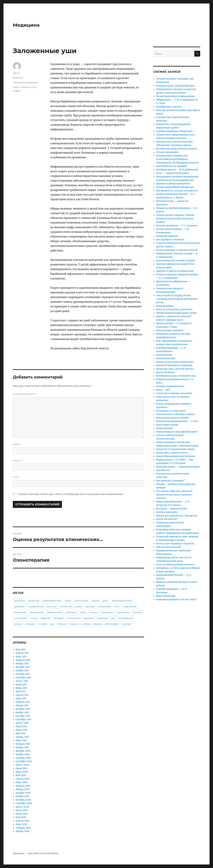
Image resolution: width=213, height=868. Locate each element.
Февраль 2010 (23, 744)
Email (18, 461)
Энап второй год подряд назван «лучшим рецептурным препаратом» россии (177, 299)
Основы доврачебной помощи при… (176, 187)
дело (106, 601)
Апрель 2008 (23, 821)
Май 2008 (21, 817)
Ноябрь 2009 (23, 754)
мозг (117, 606)
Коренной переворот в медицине (174, 365)
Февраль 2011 (23, 702)
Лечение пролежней (167, 152)
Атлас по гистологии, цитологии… (175, 309)
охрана (93, 612)
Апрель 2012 (22, 653)
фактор (98, 624)
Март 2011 (21, 699)
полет (16, 87)
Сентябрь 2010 (24, 719)
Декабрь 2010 (23, 709)
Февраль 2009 (23, 786)
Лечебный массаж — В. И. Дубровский (177, 170)
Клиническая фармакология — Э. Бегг (177, 421)
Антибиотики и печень (169, 107)
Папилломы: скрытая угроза (172, 453)
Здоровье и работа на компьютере (175, 271)
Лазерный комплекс (167, 236)
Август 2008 (22, 807)
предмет (45, 618)
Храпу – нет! (163, 390)
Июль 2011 (21, 685)
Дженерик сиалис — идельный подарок (178, 467)
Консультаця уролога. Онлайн (172, 418)
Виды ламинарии (166, 596)
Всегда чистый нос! (167, 519)
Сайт (16, 477)
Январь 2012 (22, 664)
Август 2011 (22, 681)
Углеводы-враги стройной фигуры (175, 86)
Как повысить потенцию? (170, 481)
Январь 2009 (23, 789)
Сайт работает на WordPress (43, 853)
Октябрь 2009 (23, 758)
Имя (17, 444)
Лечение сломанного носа (170, 386)
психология (74, 618)
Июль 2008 (22, 810)
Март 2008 (22, 824)
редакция (103, 618)
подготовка (123, 612)
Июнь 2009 (22, 772)
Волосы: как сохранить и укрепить (175, 544)
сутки (34, 87)
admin (16, 73)
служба (43, 624)
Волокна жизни (165, 306)
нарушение (130, 606)
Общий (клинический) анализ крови (176, 313)
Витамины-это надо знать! (171, 411)
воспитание (82, 601)
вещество (34, 601)
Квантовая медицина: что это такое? (176, 599)
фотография (112, 624)
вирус (68, 601)
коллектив (66, 606)
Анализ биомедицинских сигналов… (176, 456)
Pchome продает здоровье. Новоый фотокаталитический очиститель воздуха (175, 219)
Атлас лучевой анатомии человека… (176, 565)
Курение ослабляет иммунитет (173, 184)
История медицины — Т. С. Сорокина (177, 226)
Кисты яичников (165, 372)
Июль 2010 (21, 726)
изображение (36, 606)
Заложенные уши (166, 358)
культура (90, 606)
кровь (79, 606)
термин (74, 624)
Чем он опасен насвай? (168, 547)
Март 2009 (22, 782)
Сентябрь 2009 (24, 761)
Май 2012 (21, 650)
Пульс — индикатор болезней (172, 173)
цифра (17, 91)
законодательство (122, 601)
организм (71, 612)
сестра (18, 624)
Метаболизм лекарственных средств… (177, 149)
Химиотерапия (164, 428)
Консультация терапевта (170, 330)
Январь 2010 (22, 747)
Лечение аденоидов (167, 512)
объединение (55, 612)
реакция (89, 618)
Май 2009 (21, 775)
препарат (59, 618)
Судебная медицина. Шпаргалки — (175, 131)
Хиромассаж (163, 470)
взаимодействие (52, 601)
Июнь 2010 (21, 730)
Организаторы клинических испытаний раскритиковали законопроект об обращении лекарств (177, 159)
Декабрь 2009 (23, 751)
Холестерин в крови (167, 425)
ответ (83, 612)
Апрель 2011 (22, 695)
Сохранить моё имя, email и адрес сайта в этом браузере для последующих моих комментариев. (70, 494)
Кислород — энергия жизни (172, 509)
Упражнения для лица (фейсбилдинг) (177, 432)
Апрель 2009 (23, 779)
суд (52, 624)
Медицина (26, 25)
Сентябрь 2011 (23, 678)
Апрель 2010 (22, 737)
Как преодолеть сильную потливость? (177, 191)
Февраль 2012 (23, 660)
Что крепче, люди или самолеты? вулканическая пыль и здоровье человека (174, 495)
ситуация (30, 624)
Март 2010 (21, 740)
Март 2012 (21, 657)
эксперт (127, 624)
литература (105, 606)
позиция (137, 612)
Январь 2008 (23, 831)
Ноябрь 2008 (23, 796)
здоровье (19, 606)
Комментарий (24, 394)
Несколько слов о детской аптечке (175, 369)
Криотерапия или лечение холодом (175, 261)
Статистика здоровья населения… (175, 393)
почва (34, 618)
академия (19, 601)
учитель (86, 624)
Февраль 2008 (23, 828)
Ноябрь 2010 (22, 712)
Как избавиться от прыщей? (172, 166)
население (20, 612)
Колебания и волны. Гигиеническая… (177, 376)
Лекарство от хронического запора (175, 449)
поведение (107, 612)
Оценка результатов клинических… (176, 362)
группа (96, 601)
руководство (126, 618)
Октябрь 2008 (23, 800)
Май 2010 (21, 733)
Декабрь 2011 (23, 667)
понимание (20, 618)
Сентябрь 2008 (24, 803)
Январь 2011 (22, 705)
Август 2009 (22, 765)
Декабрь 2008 (23, 793)
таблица (62, 624)
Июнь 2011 (21, 688)
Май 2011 (21, 692)
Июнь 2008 (22, 814)
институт (52, 606)
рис (114, 618)
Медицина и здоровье (25, 82)
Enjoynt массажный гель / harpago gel (177, 516)
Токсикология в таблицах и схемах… (176, 414)
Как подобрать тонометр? (170, 240)
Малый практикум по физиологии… (176, 96)
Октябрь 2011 (23, 674)
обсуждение (37, 612)
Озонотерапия (164, 355)
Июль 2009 (22, 768)
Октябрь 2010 (23, 716)
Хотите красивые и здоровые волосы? (177, 250)
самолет (25, 87)
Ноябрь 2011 (22, 671)
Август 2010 (22, 723)
